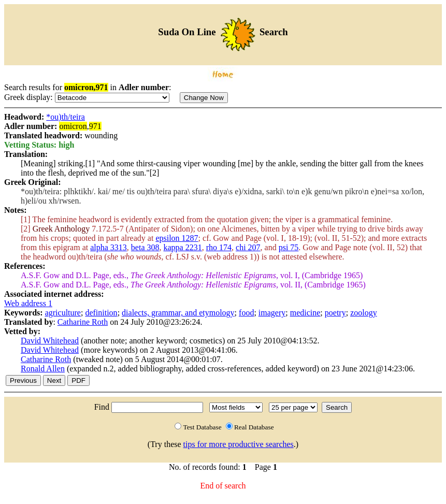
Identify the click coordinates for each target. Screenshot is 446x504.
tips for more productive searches (239, 444)
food (246, 313)
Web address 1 (28, 303)
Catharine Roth (83, 322)
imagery (272, 313)
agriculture (63, 313)
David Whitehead (50, 341)
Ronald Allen (43, 369)
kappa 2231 (183, 247)
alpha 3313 (109, 247)
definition (101, 313)
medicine (305, 313)
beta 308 (145, 247)
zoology (364, 313)
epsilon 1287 (177, 238)
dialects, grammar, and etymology (178, 313)
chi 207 (248, 247)
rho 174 (219, 247)
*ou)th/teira (66, 117)
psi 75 (289, 247)
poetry (335, 313)
